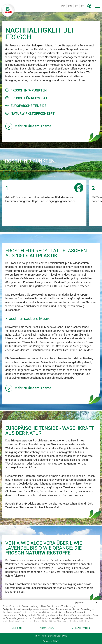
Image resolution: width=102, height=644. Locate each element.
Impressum (40, 636)
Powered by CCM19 (51, 641)
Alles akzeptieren (81, 628)
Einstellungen (47, 628)
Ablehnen (17, 628)
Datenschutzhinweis (58, 636)
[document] (51, 615)
